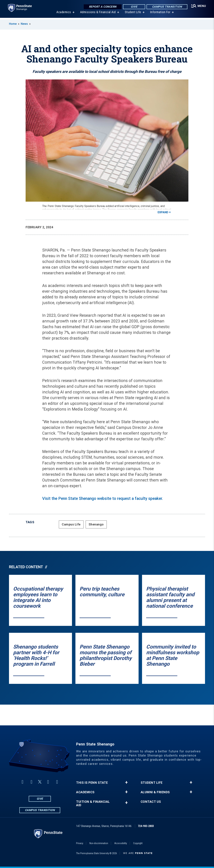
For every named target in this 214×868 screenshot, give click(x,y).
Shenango (96, 524)
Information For (160, 14)
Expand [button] (163, 212)
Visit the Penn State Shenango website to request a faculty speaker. (103, 499)
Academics (63, 14)
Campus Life (71, 524)
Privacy (80, 843)
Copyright (138, 843)
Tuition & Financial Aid (93, 803)
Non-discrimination (99, 843)
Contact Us (151, 802)
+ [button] (126, 782)
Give (133, 7)
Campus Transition (167, 7)
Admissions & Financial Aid (98, 14)
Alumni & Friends (155, 792)
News (24, 24)
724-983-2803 (146, 826)
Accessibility (121, 843)
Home (13, 24)
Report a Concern (102, 7)
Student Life (133, 14)
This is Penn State (92, 783)
